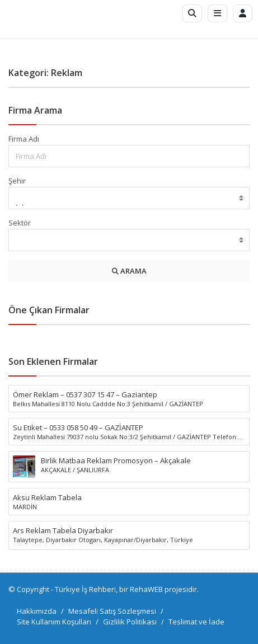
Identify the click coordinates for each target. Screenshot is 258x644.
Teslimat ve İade (196, 622)
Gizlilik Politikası (130, 622)
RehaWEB (146, 589)
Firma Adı (24, 139)
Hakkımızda (37, 611)
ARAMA (129, 271)
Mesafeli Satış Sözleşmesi (112, 611)
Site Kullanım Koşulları (54, 622)
